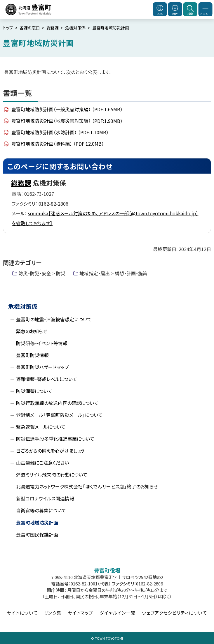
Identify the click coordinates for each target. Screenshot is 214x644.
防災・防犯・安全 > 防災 (42, 273)
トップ (8, 28)
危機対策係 (75, 28)
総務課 (53, 28)
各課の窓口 (30, 28)
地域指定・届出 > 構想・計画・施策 (113, 273)
